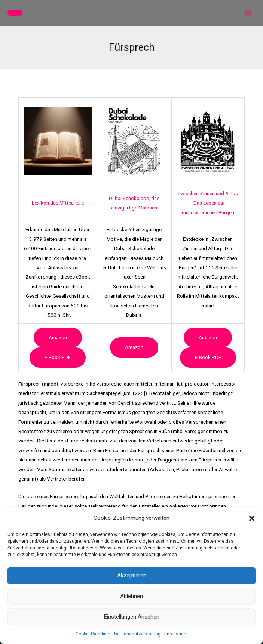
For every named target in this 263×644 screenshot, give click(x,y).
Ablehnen (131, 596)
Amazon (58, 337)
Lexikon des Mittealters (58, 203)
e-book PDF (58, 357)
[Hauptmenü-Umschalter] (248, 13)
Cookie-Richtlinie (93, 634)
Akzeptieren (132, 576)
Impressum (176, 634)
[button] (252, 518)
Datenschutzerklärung (137, 634)
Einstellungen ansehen (132, 617)
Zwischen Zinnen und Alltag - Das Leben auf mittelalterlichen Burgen (208, 203)
